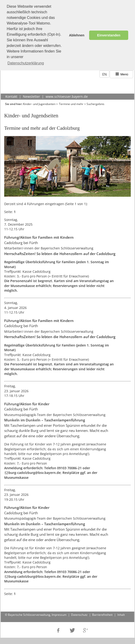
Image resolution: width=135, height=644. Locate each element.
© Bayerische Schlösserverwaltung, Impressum (36, 613)
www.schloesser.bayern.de (67, 95)
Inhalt (121, 613)
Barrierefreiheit (102, 613)
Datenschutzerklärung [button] (26, 63)
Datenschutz (79, 613)
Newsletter (31, 95)
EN (104, 73)
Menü (122, 73)
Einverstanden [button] (109, 35)
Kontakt (11, 95)
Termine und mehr (71, 102)
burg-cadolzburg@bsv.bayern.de (35, 471)
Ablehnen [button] (77, 35)
